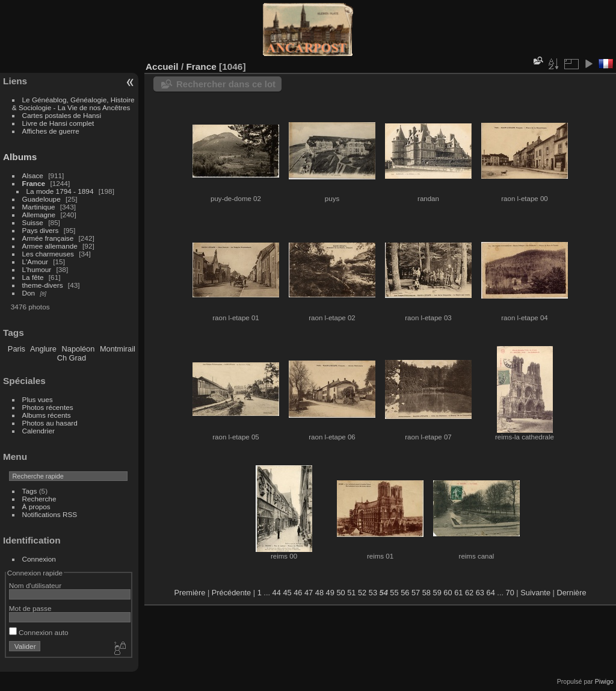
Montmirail (118, 349)
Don (29, 293)
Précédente (231, 593)
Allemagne (39, 215)
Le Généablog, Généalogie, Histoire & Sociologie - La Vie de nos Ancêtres (73, 104)
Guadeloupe (42, 199)
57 (416, 593)
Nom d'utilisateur (35, 585)
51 (351, 593)
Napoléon (79, 349)
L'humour (37, 269)
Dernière (572, 593)
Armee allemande (50, 246)
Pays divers (41, 230)
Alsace (33, 175)
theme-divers (43, 285)
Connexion (39, 559)
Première (189, 593)
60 (448, 593)
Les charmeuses (48, 254)
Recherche (39, 499)
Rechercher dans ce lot (226, 84)
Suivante (535, 593)
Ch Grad (72, 358)
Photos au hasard (50, 423)
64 (491, 593)
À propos (36, 507)
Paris (17, 349)
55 (394, 593)
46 (298, 593)
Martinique (39, 207)
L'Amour (35, 262)
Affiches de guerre (51, 131)
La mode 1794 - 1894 (60, 191)
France (34, 183)
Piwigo (604, 681)
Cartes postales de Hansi (62, 115)
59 (437, 593)
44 (277, 593)
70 (510, 593)
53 (373, 593)
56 (405, 593)
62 (469, 593)
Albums (20, 157)
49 (330, 593)
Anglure (43, 349)
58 (427, 593)
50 (340, 593)
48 (319, 593)
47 (309, 593)
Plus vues (38, 399)
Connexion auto (39, 632)
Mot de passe (30, 608)
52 (362, 593)
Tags (30, 491)
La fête (33, 277)
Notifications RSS (50, 514)
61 (458, 593)
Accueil (162, 67)
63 (480, 593)
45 (287, 593)
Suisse (33, 222)
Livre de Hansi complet (58, 123)
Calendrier (38, 431)
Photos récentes (48, 407)
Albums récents (47, 415)
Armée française (48, 238)
